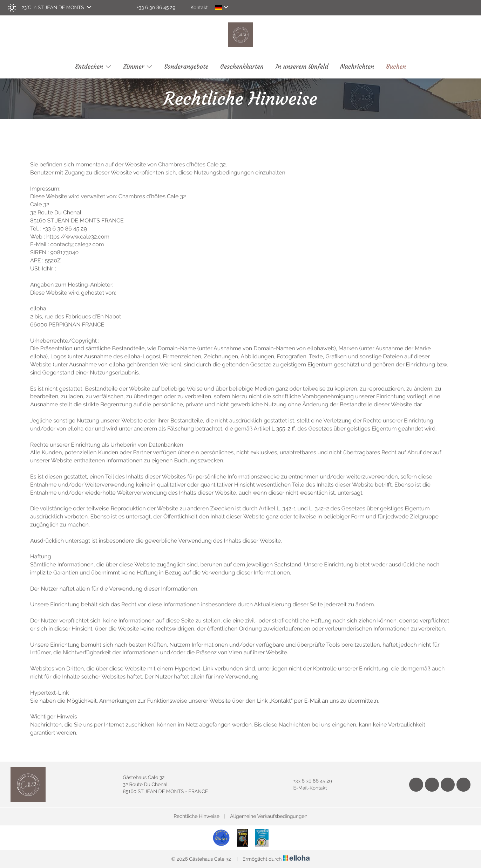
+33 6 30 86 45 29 (308, 781)
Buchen (396, 67)
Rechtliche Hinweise (197, 817)
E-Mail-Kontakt (306, 788)
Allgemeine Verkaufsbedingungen (269, 817)
